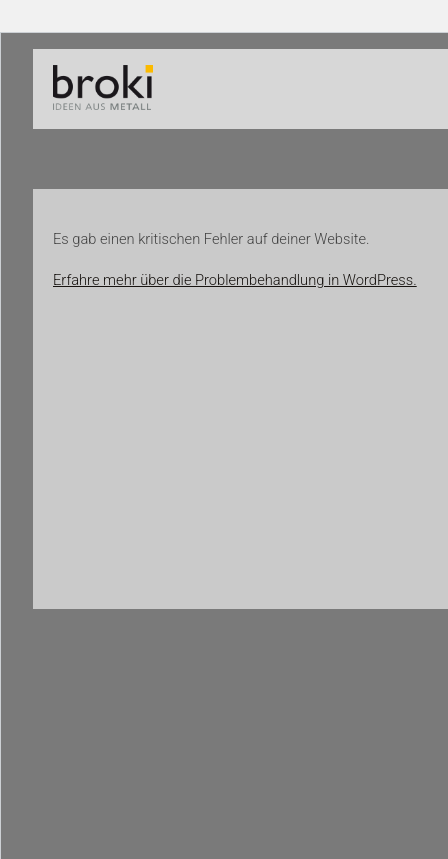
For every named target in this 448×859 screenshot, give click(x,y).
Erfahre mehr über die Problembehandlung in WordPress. (235, 280)
